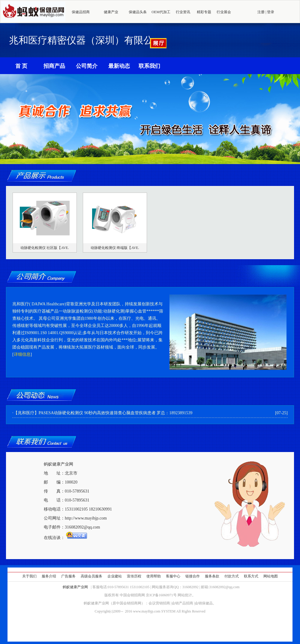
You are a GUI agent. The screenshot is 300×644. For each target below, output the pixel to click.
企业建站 (115, 576)
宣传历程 (134, 576)
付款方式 (232, 576)
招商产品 (54, 66)
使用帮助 (154, 576)
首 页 (21, 66)
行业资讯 (183, 12)
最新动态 (119, 66)
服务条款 (212, 576)
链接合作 (193, 576)
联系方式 (251, 576)
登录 (271, 12)
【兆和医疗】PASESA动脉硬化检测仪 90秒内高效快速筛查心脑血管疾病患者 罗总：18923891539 (103, 413)
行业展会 (224, 12)
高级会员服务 (91, 576)
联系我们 (149, 66)
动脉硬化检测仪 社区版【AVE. (45, 248)
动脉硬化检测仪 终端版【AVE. (115, 248)
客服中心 (173, 576)
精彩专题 (204, 12)
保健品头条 (138, 12)
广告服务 (68, 576)
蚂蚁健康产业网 (75, 587)
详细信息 (22, 354)
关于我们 (29, 576)
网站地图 (271, 576)
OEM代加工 (161, 12)
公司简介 (87, 66)
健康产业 (111, 12)
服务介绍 (49, 576)
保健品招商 (81, 12)
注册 (261, 12)
